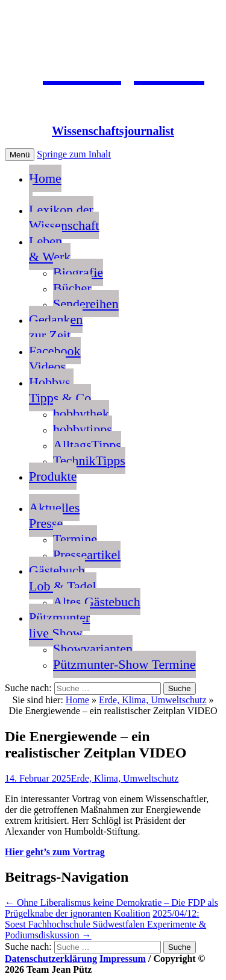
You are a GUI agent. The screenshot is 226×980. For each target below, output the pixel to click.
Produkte (53, 476)
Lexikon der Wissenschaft (64, 217)
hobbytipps (83, 429)
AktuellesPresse (54, 515)
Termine (75, 539)
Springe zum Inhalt (74, 154)
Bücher (72, 288)
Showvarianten (93, 649)
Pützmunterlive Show (59, 625)
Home (45, 186)
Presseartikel (87, 555)
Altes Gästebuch (97, 602)
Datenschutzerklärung (51, 959)
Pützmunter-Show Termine (124, 664)
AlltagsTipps (87, 445)
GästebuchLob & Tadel (63, 578)
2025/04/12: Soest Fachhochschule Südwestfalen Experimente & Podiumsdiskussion (105, 924)
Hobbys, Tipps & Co (60, 390)
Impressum (123, 959)
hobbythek (81, 413)
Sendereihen (86, 304)
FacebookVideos (55, 359)
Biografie (78, 272)
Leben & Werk (50, 249)
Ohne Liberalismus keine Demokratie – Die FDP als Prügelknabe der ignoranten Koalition (111, 908)
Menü (20, 155)
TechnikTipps (89, 460)
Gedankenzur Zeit (56, 327)
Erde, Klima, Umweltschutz (153, 700)
